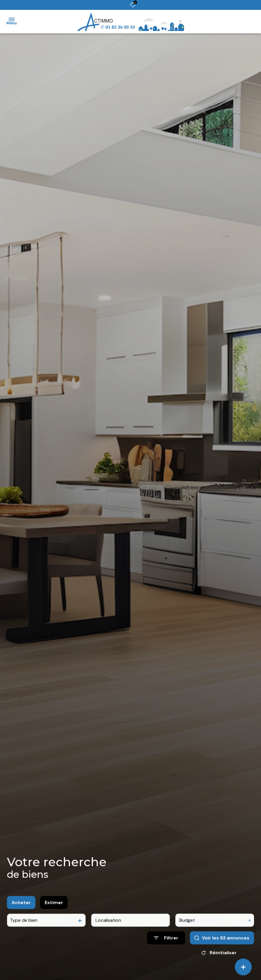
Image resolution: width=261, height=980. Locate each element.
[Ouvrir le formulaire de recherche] (166, 945)
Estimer (54, 909)
